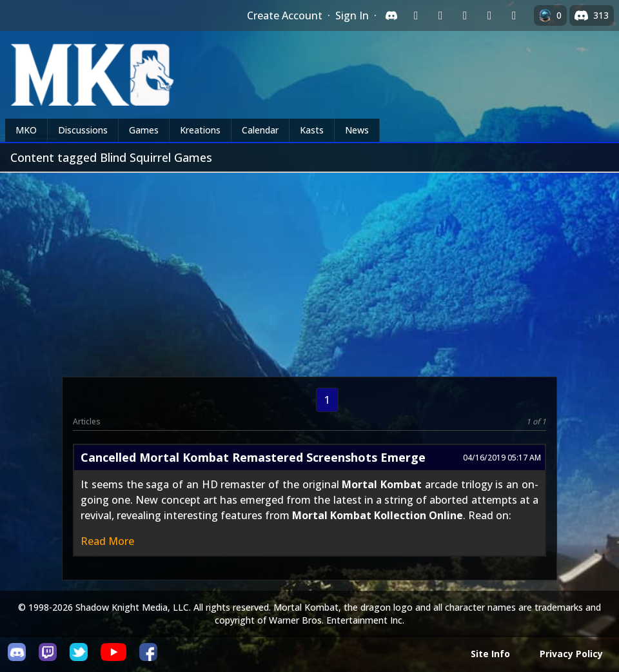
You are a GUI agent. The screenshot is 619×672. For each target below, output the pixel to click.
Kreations (200, 130)
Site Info (490, 654)
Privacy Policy (571, 654)
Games (144, 130)
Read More (107, 541)
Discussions (83, 130)
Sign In (352, 15)
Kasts (312, 130)
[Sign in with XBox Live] (514, 15)
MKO (26, 130)
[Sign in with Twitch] (416, 15)
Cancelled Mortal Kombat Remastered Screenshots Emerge (253, 457)
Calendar (260, 130)
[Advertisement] (309, 270)
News (357, 130)
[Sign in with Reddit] (465, 15)
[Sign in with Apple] (489, 15)
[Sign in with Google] (440, 15)
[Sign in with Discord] (391, 15)
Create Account (285, 15)
